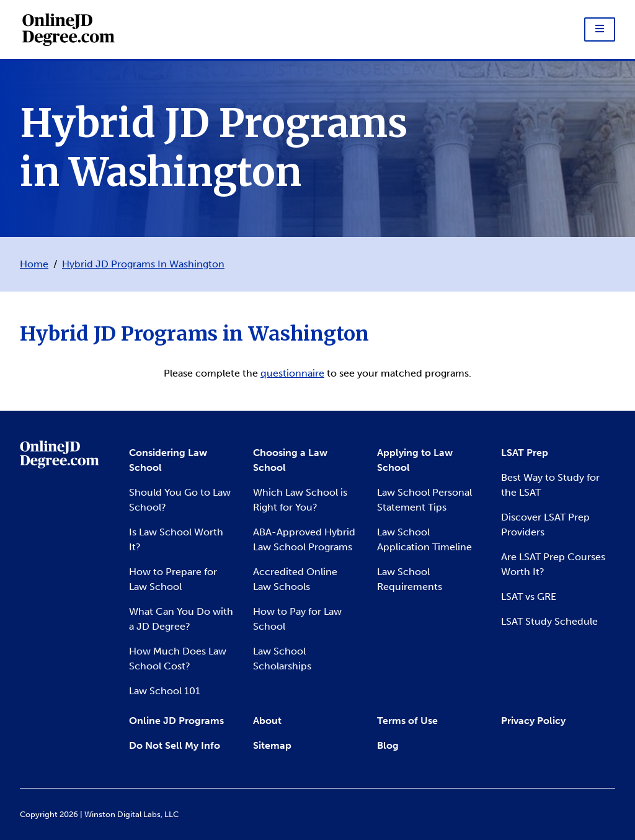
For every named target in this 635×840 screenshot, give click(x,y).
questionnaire (292, 374)
